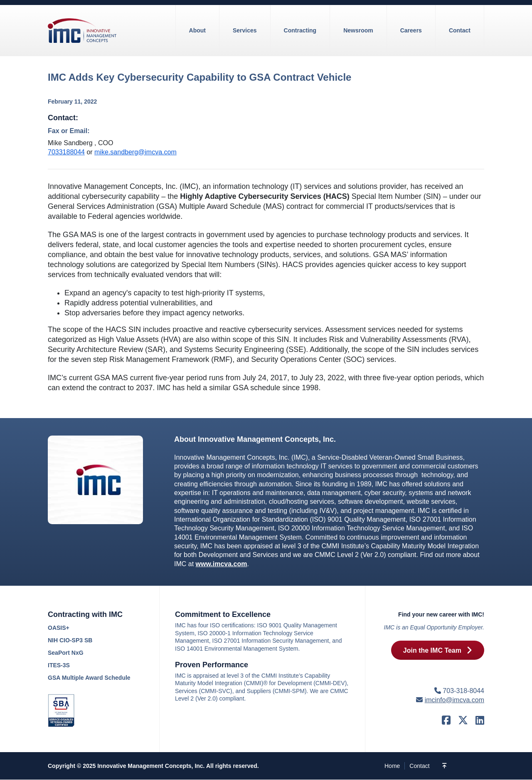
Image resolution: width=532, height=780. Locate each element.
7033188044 (66, 152)
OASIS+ (59, 628)
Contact (419, 766)
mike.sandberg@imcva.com (135, 152)
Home (392, 766)
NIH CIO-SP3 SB (70, 640)
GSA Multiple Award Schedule (89, 678)
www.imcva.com (222, 564)
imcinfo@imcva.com (454, 700)
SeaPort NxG (66, 653)
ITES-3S (59, 665)
